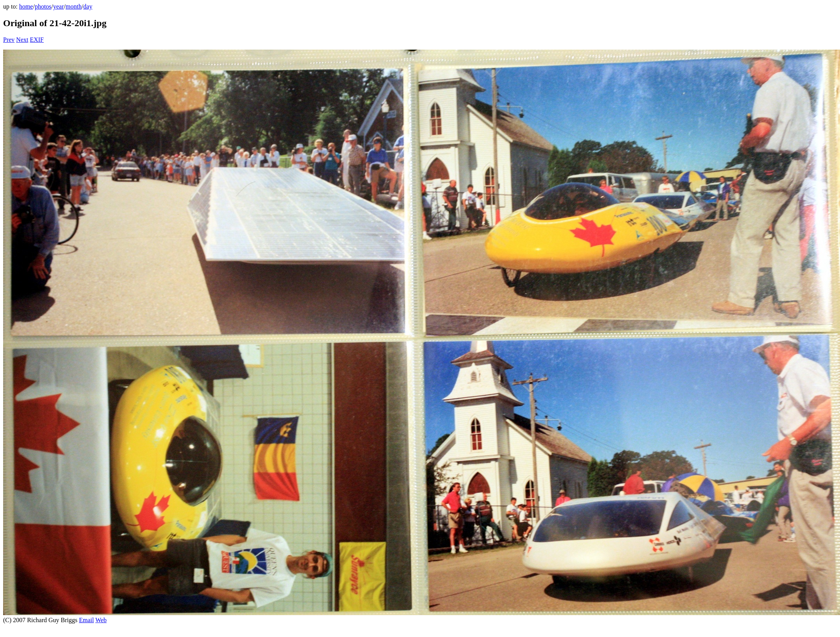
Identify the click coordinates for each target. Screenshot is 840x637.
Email (86, 620)
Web (101, 620)
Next (22, 40)
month (74, 6)
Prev (9, 40)
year (59, 6)
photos (43, 6)
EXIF (37, 40)
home (26, 6)
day (88, 6)
